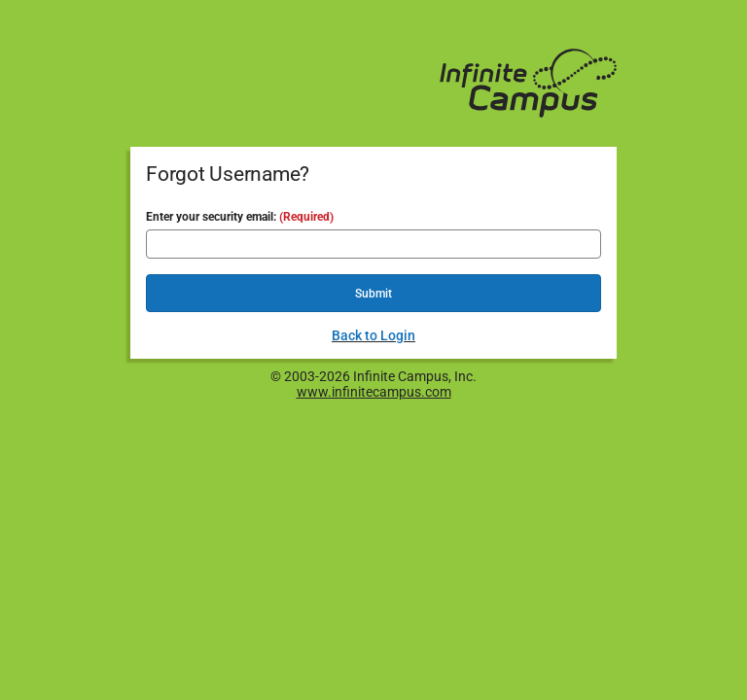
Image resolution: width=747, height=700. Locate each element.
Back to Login (373, 335)
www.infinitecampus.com (374, 392)
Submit (373, 294)
